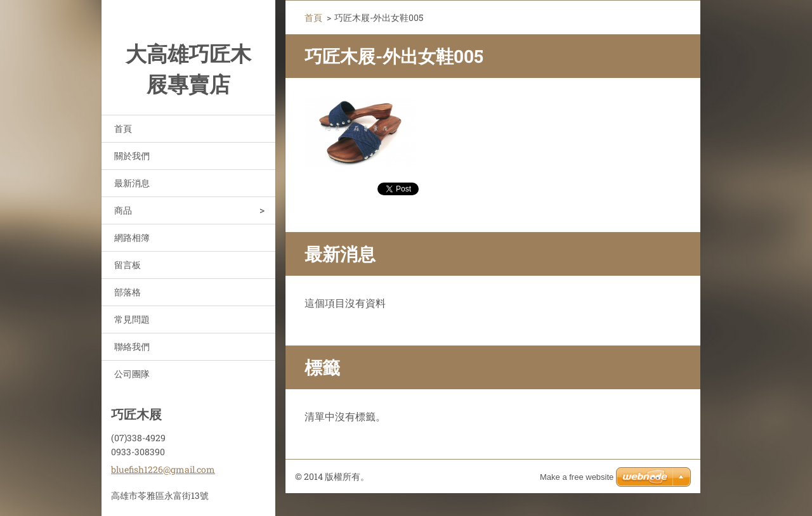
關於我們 (132, 156)
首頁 (123, 128)
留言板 (128, 265)
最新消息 (132, 183)
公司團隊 (132, 374)
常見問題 (132, 319)
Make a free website (577, 477)
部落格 (128, 292)
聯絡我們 (132, 346)
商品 (123, 210)
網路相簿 (132, 237)
